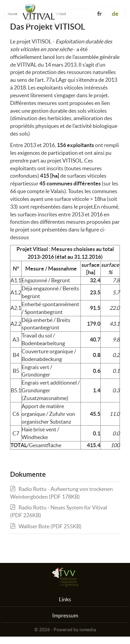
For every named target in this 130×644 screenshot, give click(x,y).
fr (100, 14)
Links (65, 599)
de (115, 14)
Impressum (65, 615)
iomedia (88, 630)
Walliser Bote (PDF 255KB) (46, 526)
